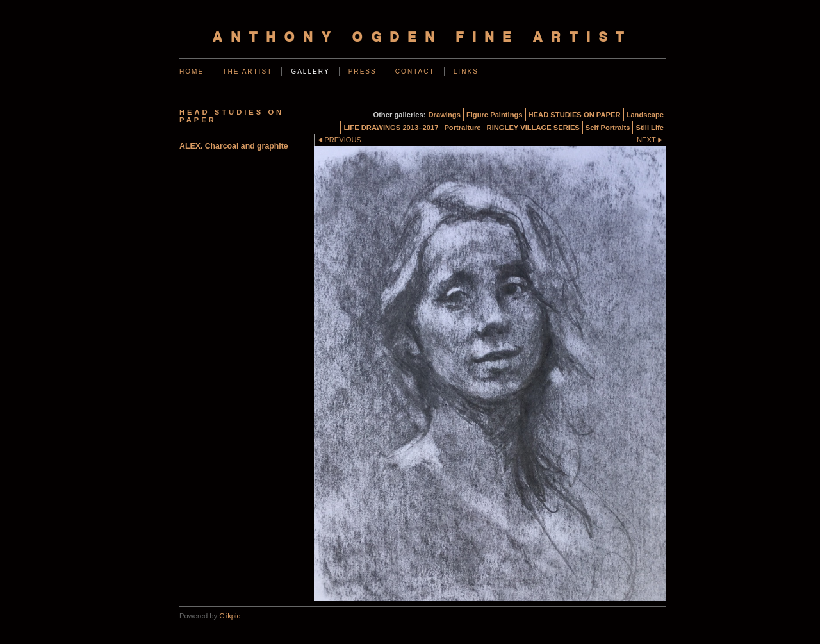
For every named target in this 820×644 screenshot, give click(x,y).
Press (363, 71)
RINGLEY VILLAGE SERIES (533, 128)
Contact (415, 71)
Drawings (445, 115)
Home (192, 71)
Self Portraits (608, 128)
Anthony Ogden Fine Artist (423, 38)
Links (466, 71)
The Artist (247, 71)
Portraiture (462, 128)
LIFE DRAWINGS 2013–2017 (391, 128)
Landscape (645, 115)
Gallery (310, 71)
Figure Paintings (495, 115)
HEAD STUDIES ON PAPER (575, 115)
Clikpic (230, 616)
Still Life (650, 128)
